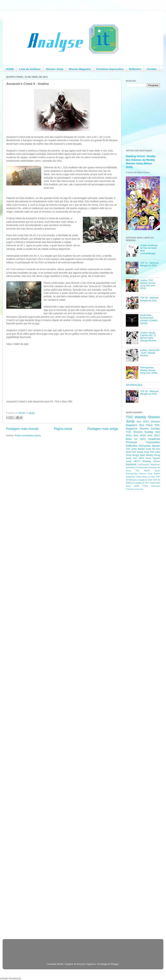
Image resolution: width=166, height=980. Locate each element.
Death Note (155, 483)
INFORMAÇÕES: (134, 385)
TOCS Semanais (151, 486)
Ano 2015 (143, 422)
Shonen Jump (55, 69)
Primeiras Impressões (110, 69)
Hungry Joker (139, 455)
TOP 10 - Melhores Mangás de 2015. (149, 264)
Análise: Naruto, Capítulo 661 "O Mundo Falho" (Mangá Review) (148, 337)
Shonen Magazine (80, 69)
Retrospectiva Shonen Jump (139, 474)
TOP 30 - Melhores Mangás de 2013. (149, 299)
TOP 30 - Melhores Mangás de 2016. (149, 393)
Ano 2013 (138, 458)
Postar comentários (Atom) (28, 436)
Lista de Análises (30, 69)
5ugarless (91, 964)
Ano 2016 (140, 435)
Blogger (115, 964)
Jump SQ (150, 449)
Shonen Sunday (150, 429)
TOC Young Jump (140, 452)
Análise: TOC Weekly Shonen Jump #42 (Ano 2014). (148, 284)
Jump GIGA (132, 486)
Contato (152, 69)
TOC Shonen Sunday (140, 432)
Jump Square (153, 458)
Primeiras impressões (143, 442)
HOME (10, 69)
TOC (129, 417)
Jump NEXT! (133, 461)
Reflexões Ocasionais (134, 489)
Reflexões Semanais (138, 446)
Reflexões (135, 69)
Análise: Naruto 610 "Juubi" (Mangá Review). (150, 353)
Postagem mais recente (22, 429)
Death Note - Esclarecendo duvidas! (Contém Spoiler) (149, 319)
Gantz (157, 471)
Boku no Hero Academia (143, 439)
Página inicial (63, 429)
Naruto (156, 446)
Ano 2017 (154, 435)
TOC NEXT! (143, 471)
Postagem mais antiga (103, 429)
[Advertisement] (140, 548)
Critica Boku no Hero (145, 477)
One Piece (146, 425)
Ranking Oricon (151, 461)
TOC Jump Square (135, 449)
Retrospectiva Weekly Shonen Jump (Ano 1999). (149, 370)
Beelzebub (131, 464)
